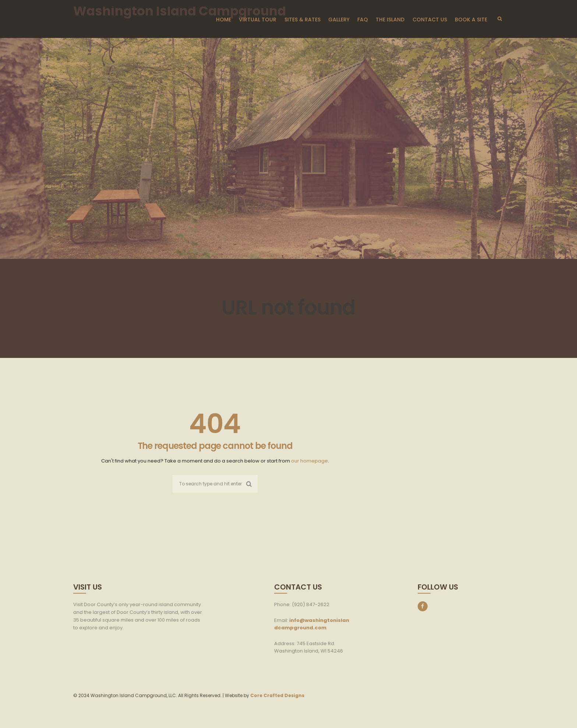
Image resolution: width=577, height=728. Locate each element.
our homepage (309, 461)
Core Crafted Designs (277, 695)
